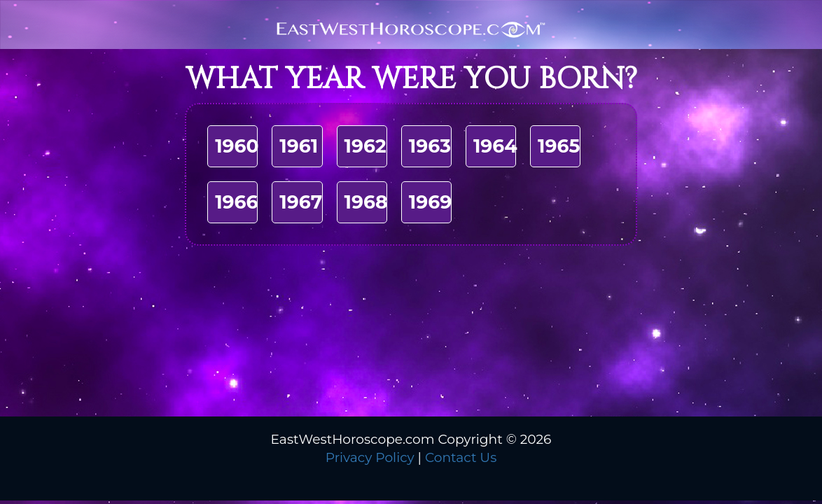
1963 (430, 146)
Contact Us (461, 457)
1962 (365, 146)
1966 (236, 202)
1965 (559, 146)
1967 (301, 202)
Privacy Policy (370, 457)
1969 (430, 202)
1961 (299, 146)
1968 (366, 202)
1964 (495, 146)
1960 (237, 146)
